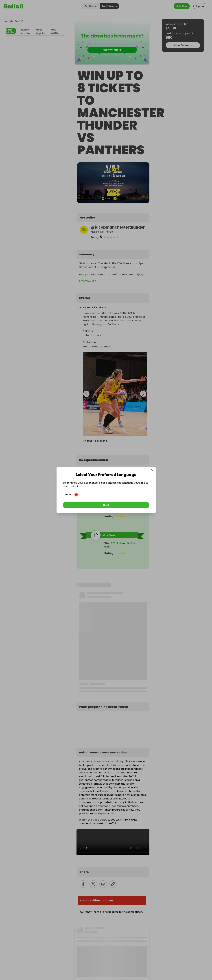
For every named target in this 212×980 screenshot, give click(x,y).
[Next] (106, 505)
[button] (71, 495)
